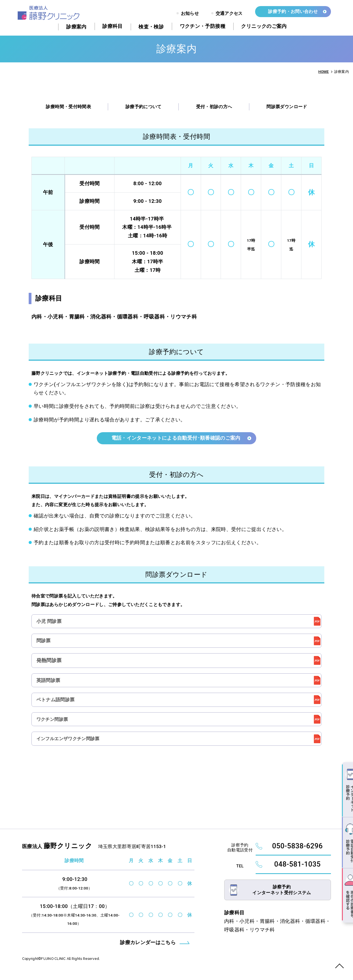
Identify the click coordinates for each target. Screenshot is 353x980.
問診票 (44, 642)
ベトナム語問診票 (57, 704)
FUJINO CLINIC (56, 966)
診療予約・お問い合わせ (293, 11)
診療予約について (144, 107)
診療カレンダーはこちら (148, 950)
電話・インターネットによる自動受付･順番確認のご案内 (176, 438)
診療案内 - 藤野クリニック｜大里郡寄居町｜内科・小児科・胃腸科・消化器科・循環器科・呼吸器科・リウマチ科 (49, 13)
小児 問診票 (50, 622)
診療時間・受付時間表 (68, 107)
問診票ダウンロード (287, 107)
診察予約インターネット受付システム (282, 901)
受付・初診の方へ (214, 107)
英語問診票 (49, 683)
